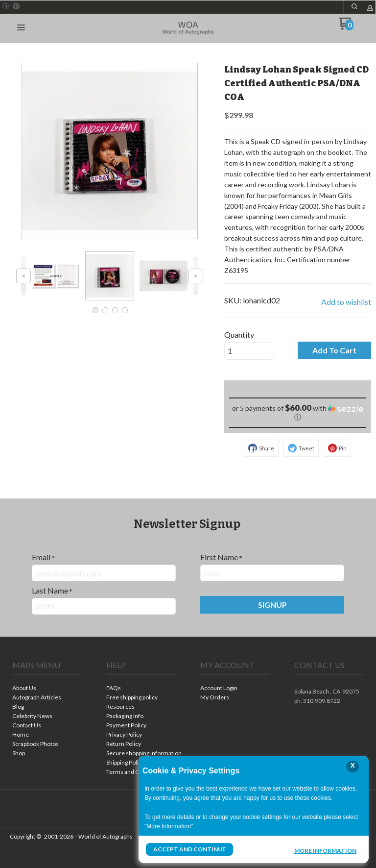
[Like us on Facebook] (6, 6)
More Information (325, 850)
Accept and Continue (189, 849)
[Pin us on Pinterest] (16, 6)
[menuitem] (47, 689)
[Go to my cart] (346, 27)
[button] (354, 6)
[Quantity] (249, 351)
